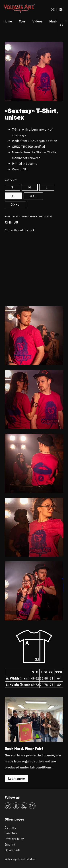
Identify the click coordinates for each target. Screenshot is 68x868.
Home (8, 21)
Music (54, 21)
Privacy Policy (14, 839)
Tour (22, 21)
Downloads (13, 850)
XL (13, 196)
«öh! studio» (28, 859)
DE (53, 9)
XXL (33, 196)
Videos (37, 21)
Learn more (17, 778)
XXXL (15, 204)
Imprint (10, 844)
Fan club (11, 833)
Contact (10, 827)
